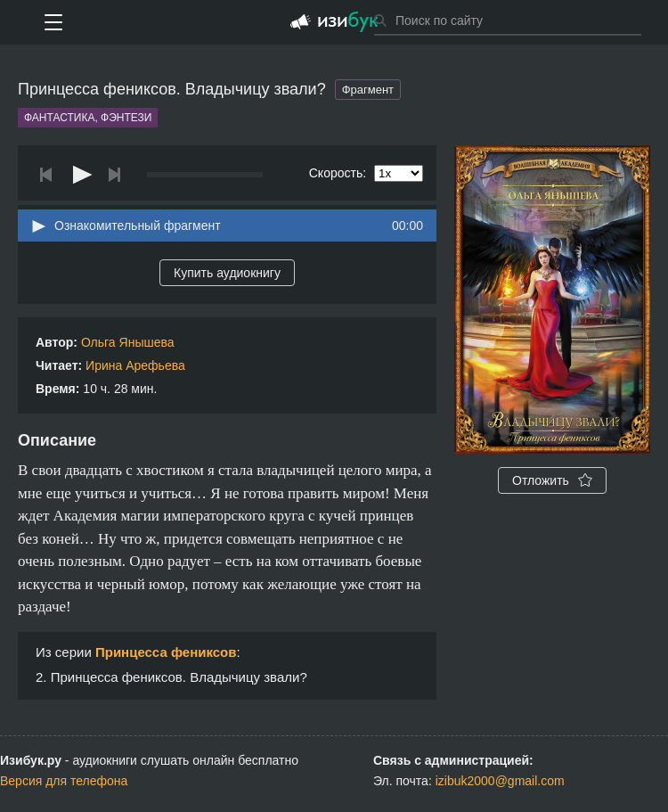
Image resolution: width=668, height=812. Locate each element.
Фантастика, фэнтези (88, 118)
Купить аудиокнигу (227, 273)
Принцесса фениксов (166, 652)
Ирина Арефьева (135, 365)
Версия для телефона (64, 781)
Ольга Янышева (128, 342)
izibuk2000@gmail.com (500, 781)
